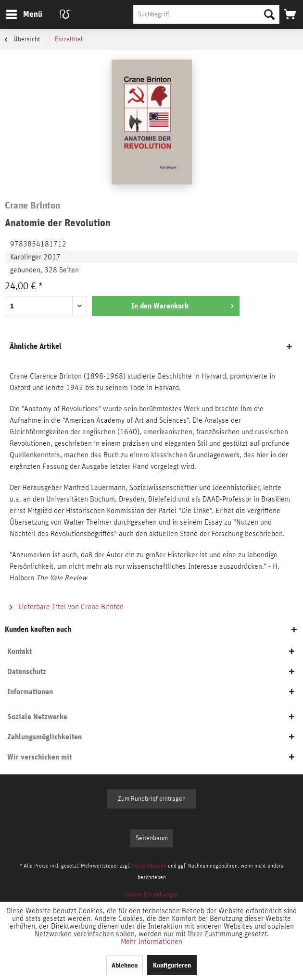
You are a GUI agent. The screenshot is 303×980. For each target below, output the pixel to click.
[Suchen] (269, 14)
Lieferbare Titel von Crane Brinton (67, 607)
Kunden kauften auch (38, 629)
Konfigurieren (172, 965)
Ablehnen (125, 965)
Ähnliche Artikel (36, 346)
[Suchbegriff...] (206, 14)
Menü (17, 13)
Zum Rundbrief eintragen (152, 799)
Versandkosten (149, 866)
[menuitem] (24, 14)
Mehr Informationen (151, 942)
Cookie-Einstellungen (152, 895)
